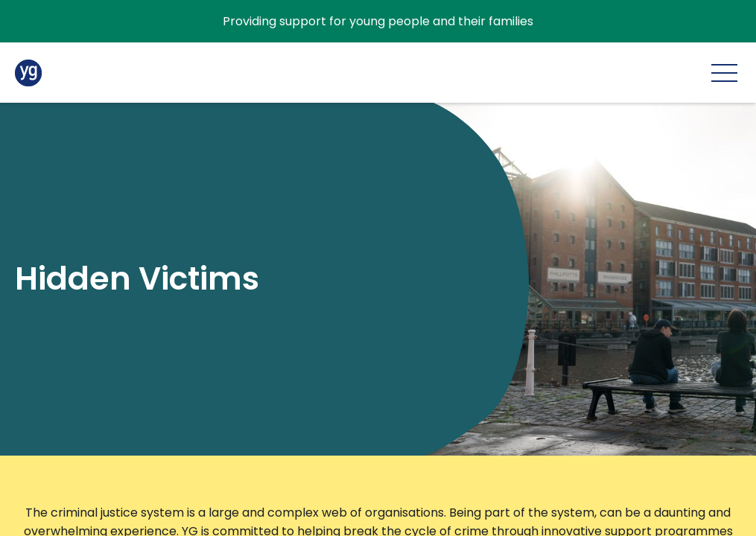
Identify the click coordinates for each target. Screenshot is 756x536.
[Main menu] (724, 73)
